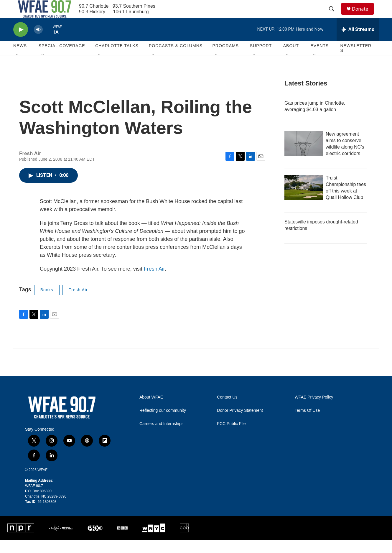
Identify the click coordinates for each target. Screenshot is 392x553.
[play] (21, 43)
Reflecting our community (163, 424)
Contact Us (227, 410)
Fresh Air (154, 282)
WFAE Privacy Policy (314, 410)
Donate (364, 15)
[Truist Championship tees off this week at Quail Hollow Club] (304, 201)
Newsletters (356, 61)
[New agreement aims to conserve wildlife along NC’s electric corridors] (304, 157)
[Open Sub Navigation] (18, 68)
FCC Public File (231, 437)
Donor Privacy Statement (240, 424)
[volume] (38, 43)
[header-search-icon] (334, 16)
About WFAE (151, 410)
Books (47, 303)
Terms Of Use (307, 424)
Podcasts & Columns (176, 59)
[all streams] (358, 43)
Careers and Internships (161, 437)
